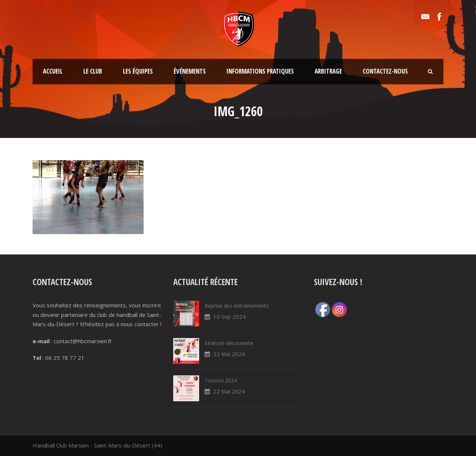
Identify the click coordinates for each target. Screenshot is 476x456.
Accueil (53, 71)
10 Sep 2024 (229, 317)
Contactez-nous (385, 71)
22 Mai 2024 (229, 354)
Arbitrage (328, 71)
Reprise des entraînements (237, 306)
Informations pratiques (260, 71)
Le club (93, 71)
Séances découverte (229, 343)
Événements (190, 71)
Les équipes (138, 71)
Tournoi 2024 (221, 380)
